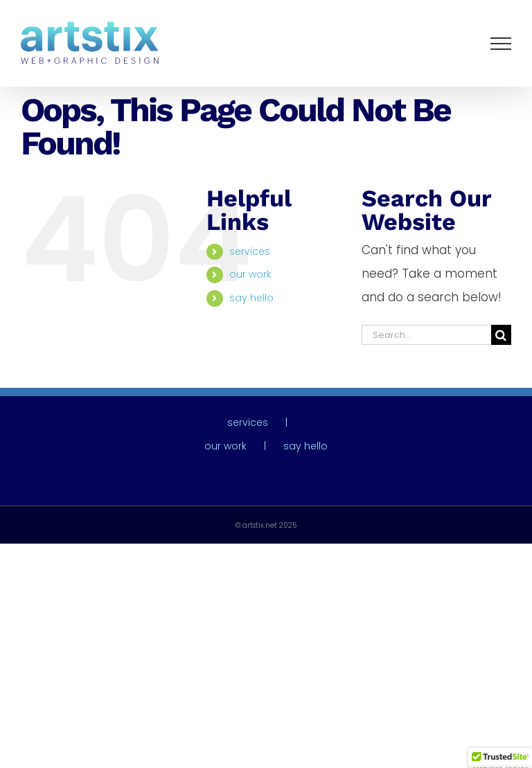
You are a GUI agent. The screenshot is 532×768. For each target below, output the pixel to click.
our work (250, 274)
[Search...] (426, 335)
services (250, 251)
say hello (251, 298)
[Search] (501, 335)
